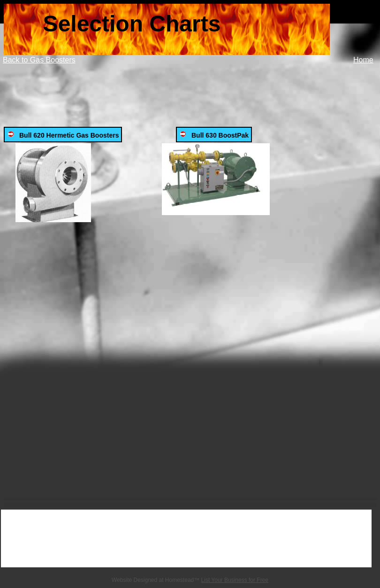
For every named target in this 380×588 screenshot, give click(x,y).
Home (363, 60)
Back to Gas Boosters (39, 60)
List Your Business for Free (235, 580)
